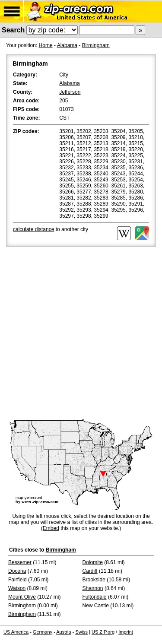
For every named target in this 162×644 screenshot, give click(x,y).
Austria (64, 632)
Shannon (93, 588)
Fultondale (95, 597)
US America (16, 632)
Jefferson (70, 92)
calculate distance (33, 229)
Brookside (94, 580)
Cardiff (90, 571)
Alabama (67, 45)
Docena (17, 571)
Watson (17, 588)
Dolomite (93, 562)
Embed (51, 528)
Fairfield (17, 580)
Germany (43, 632)
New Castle (96, 606)
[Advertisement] (81, 334)
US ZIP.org (103, 632)
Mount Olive (22, 597)
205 (64, 101)
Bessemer (20, 562)
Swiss (81, 632)
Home (46, 45)
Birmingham (96, 45)
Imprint (126, 632)
